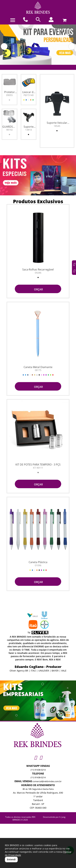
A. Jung (62, 817)
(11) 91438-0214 (38, 770)
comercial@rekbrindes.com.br (47, 781)
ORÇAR (38, 289)
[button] (4, 46)
